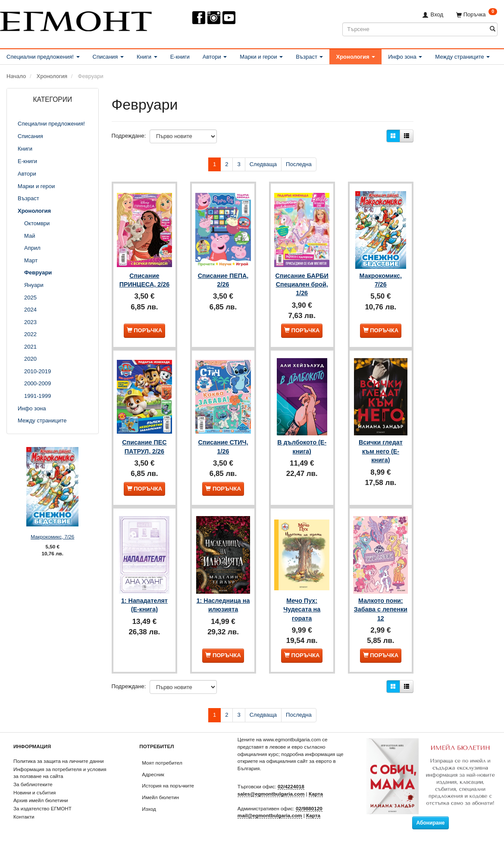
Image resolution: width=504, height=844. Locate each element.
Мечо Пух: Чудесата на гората (302, 609)
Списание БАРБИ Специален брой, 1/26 (302, 285)
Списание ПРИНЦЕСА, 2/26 (144, 276)
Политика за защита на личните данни (58, 761)
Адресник (153, 774)
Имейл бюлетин (160, 797)
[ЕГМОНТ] (76, 20)
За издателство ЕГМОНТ (42, 808)
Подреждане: (129, 136)
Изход (149, 809)
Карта (316, 794)
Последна (299, 164)
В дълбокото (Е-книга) (302, 449)
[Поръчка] (477, 14)
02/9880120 (309, 808)
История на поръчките (168, 786)
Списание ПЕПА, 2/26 (223, 276)
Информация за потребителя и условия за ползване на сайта (60, 772)
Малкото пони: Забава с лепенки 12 (381, 609)
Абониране (431, 822)
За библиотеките (33, 784)
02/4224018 (291, 786)
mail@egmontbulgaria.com (270, 815)
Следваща (263, 164)
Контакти (24, 817)
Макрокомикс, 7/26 (52, 537)
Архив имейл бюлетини (41, 800)
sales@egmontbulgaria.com (271, 794)
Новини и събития (34, 792)
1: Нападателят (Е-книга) (144, 604)
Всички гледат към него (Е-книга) (381, 453)
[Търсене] (493, 29)
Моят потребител (162, 763)
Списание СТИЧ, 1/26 (223, 449)
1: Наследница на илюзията (223, 604)
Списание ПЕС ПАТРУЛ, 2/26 (144, 449)
